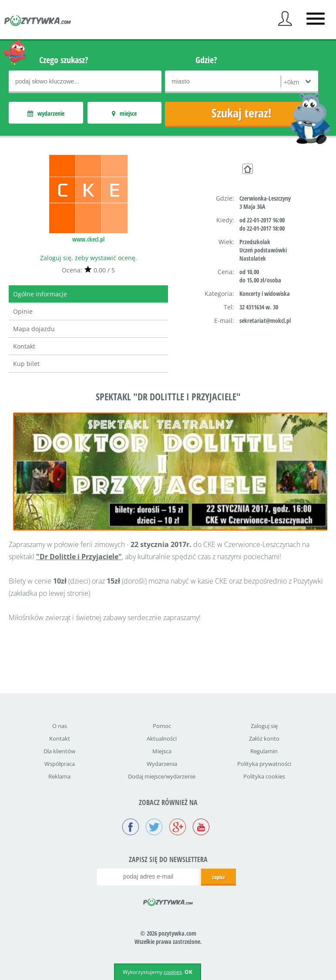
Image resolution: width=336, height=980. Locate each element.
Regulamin (264, 751)
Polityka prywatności (264, 764)
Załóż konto (264, 738)
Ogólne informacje (40, 294)
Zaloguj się (264, 726)
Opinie (23, 311)
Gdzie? (206, 60)
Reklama (59, 776)
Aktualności (162, 738)
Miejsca (162, 751)
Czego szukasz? (64, 60)
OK (188, 972)
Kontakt (24, 346)
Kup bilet (26, 364)
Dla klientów (59, 751)
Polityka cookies (264, 776)
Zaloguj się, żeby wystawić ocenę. (89, 258)
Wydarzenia (162, 764)
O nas (60, 726)
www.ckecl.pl (88, 239)
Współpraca (60, 764)
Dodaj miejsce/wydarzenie (162, 776)
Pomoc (162, 726)
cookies (173, 972)
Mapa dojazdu (34, 329)
